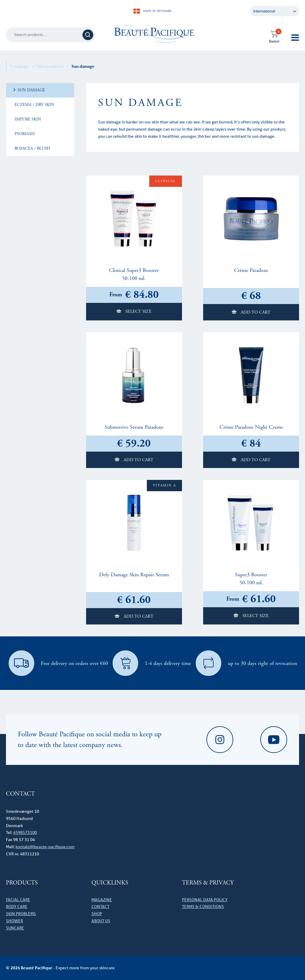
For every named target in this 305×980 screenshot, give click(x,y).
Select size (138, 311)
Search (89, 35)
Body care (17, 907)
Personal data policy (205, 900)
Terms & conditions (203, 907)
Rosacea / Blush (32, 148)
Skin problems (50, 66)
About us (101, 921)
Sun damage (31, 90)
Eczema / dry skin (34, 105)
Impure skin (27, 119)
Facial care (18, 900)
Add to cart (255, 312)
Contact (100, 907)
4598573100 (25, 832)
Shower (14, 921)
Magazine (102, 900)
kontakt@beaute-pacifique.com (45, 847)
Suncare (15, 928)
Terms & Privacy (208, 883)
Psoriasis (24, 134)
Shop (97, 914)
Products (22, 883)
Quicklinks (110, 883)
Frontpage (19, 66)
